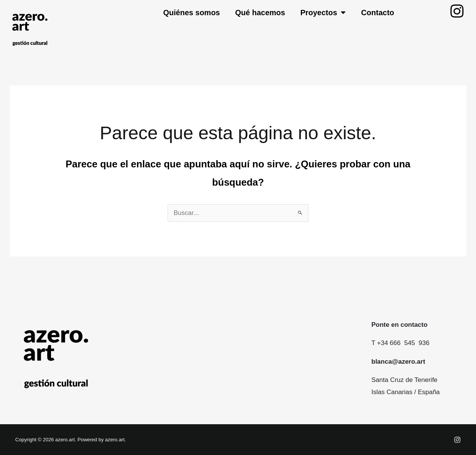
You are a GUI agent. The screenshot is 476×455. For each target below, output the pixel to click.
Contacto (378, 13)
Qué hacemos (260, 13)
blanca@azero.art (398, 362)
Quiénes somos (192, 13)
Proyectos (323, 13)
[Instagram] (457, 440)
